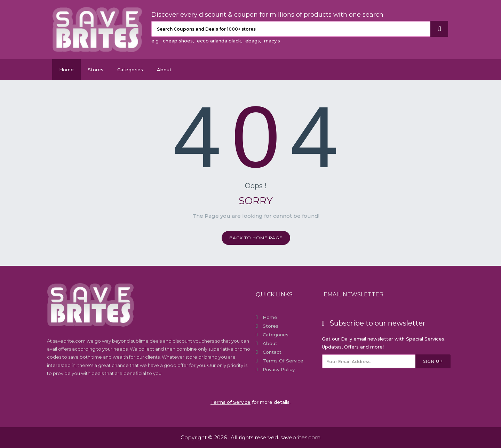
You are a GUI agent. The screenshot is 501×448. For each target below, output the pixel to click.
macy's (272, 41)
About (270, 343)
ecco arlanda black (219, 41)
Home (66, 70)
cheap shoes (178, 41)
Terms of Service (283, 361)
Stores (96, 70)
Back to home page (256, 238)
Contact (272, 352)
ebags (253, 41)
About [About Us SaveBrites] (164, 70)
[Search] (439, 29)
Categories (130, 70)
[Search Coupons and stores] (291, 29)
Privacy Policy (279, 369)
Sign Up (433, 361)
